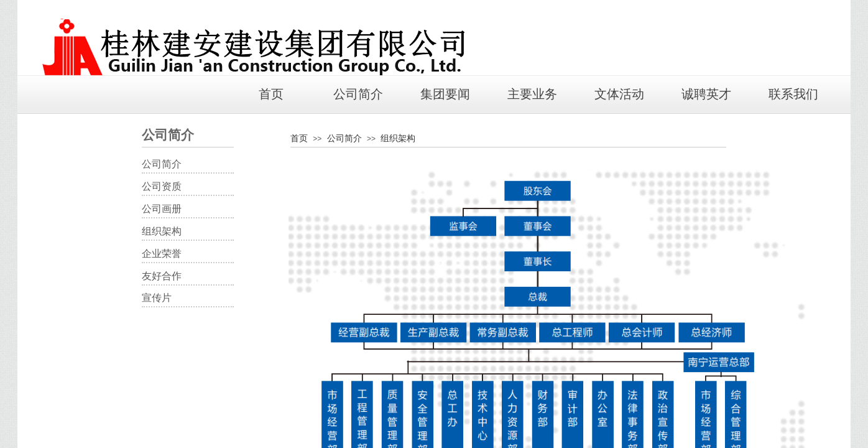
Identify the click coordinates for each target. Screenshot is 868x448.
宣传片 (157, 298)
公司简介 (358, 94)
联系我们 (793, 94)
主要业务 (532, 94)
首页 (271, 94)
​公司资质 (162, 186)
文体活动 (619, 94)
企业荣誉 (162, 254)
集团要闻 (445, 94)
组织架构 (398, 138)
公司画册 (162, 209)
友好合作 (162, 276)
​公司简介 (162, 164)
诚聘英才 (706, 94)
